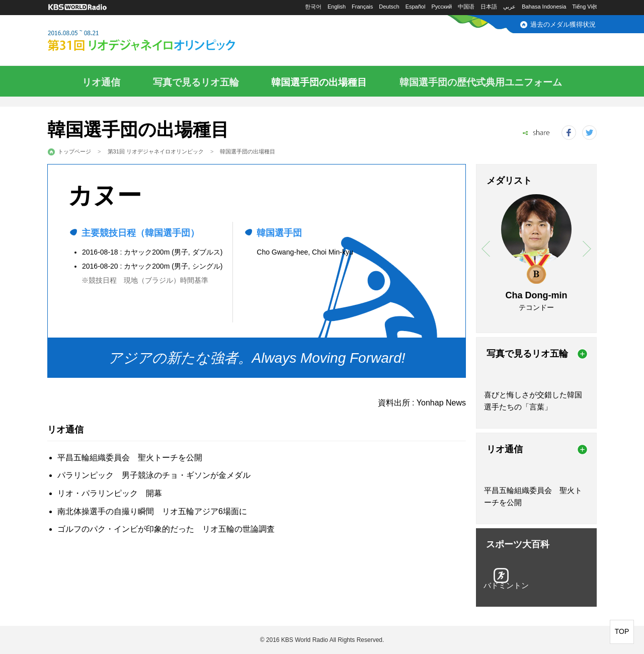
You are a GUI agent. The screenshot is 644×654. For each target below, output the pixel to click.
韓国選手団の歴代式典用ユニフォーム (481, 82)
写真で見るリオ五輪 (196, 82)
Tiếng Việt (584, 7)
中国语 (466, 7)
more (582, 354)
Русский (441, 7)
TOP (622, 631)
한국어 (313, 7)
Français (362, 7)
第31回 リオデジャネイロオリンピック (156, 151)
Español (416, 7)
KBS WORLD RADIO (77, 7)
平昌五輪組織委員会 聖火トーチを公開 (130, 458)
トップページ (74, 151)
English (337, 7)
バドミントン (506, 585)
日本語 (489, 7)
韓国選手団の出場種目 (319, 82)
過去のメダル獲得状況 (563, 24)
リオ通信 (101, 82)
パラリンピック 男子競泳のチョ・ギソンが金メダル (154, 475)
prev (486, 249)
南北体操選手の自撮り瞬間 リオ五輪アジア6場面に (152, 511)
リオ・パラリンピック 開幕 (110, 493)
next (587, 249)
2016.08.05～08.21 (166, 42)
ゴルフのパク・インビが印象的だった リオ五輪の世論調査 (166, 529)
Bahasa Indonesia (544, 7)
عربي (509, 7)
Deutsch (389, 7)
